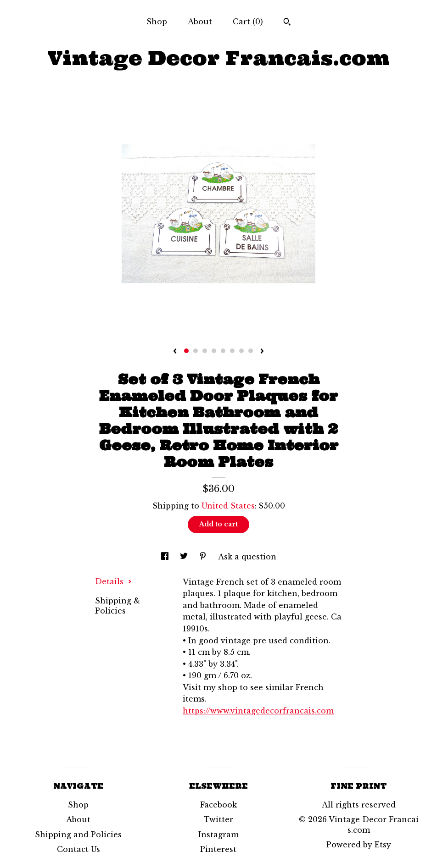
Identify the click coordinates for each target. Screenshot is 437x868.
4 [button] (214, 351)
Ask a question (247, 557)
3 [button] (205, 351)
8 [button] (251, 351)
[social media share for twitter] (185, 557)
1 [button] (186, 351)
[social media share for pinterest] (204, 557)
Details (113, 581)
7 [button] (241, 351)
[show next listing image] (262, 352)
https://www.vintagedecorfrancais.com (258, 711)
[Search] (287, 23)
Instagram (218, 835)
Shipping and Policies (78, 835)
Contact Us (78, 849)
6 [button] (232, 351)
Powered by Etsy (359, 845)
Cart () (248, 22)
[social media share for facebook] (166, 557)
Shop (157, 22)
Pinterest (218, 849)
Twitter (218, 819)
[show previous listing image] (175, 352)
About (200, 22)
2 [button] (196, 351)
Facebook (218, 805)
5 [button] (223, 351)
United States (228, 506)
